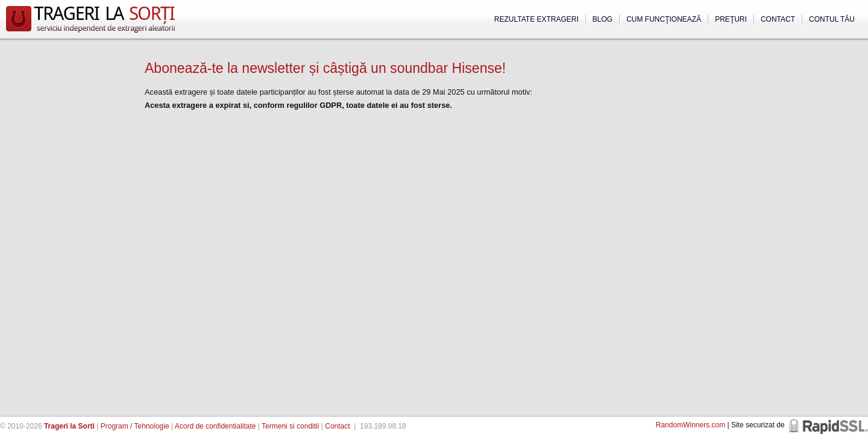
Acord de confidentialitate (215, 426)
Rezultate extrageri (536, 19)
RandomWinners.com (690, 425)
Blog (602, 19)
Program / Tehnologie (135, 426)
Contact (778, 19)
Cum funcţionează (664, 19)
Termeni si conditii (290, 426)
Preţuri (731, 19)
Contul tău (832, 19)
